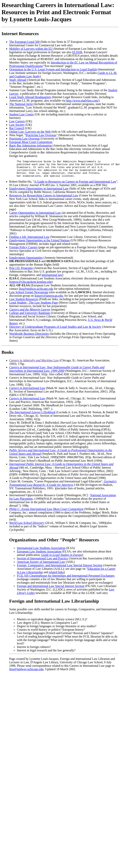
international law (52, 278)
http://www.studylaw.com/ (82, 101)
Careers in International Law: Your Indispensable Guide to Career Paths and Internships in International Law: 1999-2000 (57, 372)
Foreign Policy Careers (23, 251)
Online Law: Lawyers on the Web (30, 132)
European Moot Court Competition (31, 142)
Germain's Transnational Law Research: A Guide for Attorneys (63, 487)
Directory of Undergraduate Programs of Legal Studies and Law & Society (55, 330)
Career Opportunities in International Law (35, 216)
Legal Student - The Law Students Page (34, 306)
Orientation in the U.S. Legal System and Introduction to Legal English (53, 69)
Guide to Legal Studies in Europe (62, 558)
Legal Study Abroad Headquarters (30, 97)
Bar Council (17, 128)
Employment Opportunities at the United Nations (39, 244)
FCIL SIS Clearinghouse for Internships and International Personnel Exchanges (66, 579)
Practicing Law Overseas (41, 135)
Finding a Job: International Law (29, 240)
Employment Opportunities (26, 261)
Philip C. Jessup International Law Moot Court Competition (46, 512)
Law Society (17, 125)
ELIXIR (77, 52)
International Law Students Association (41, 551)
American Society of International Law (41, 565)
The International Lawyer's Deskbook (32, 416)
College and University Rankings (30, 316)
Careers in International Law (27, 391)
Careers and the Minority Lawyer (30, 313)
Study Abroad (18, 80)
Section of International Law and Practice (42, 562)
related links (56, 576)
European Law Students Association (39, 555)
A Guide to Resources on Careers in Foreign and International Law (75, 185)
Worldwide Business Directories (29, 337)
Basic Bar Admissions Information (31, 145)
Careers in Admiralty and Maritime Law (34, 364)
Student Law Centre (22, 114)
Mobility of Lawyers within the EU (31, 49)
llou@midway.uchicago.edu (36, 292)
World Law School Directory (27, 526)
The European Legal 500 (24, 42)
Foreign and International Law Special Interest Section (50, 589)
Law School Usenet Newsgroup (29, 296)
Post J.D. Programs (21, 271)
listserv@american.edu (49, 299)
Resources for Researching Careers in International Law (44, 199)
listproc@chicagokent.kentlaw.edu (30, 285)
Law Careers (17, 121)
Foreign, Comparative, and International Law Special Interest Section (60, 569)
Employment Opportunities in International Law (39, 192)
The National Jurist (21, 104)
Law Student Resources (24, 303)
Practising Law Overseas (24, 139)
